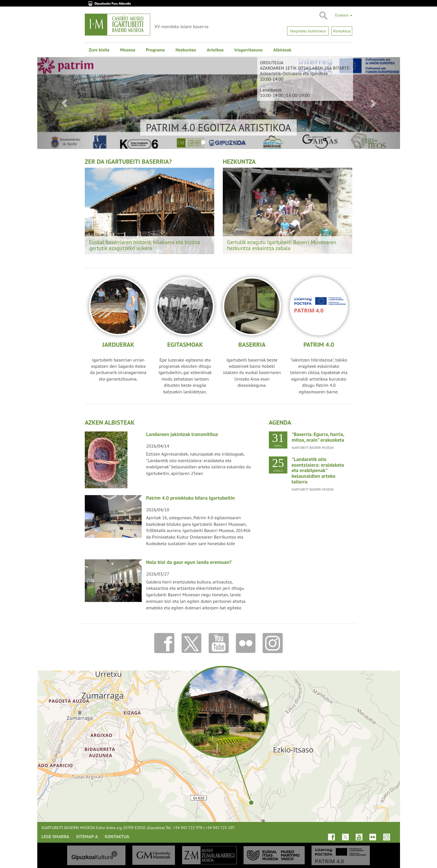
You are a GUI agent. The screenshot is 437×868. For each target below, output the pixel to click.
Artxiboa (215, 50)
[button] (64, 103)
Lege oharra (55, 836)
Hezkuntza (186, 50)
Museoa (128, 50)
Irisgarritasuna (249, 50)
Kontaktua (117, 836)
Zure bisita (99, 50)
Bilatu (323, 16)
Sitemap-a (87, 836)
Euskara (344, 15)
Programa (155, 50)
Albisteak (282, 50)
